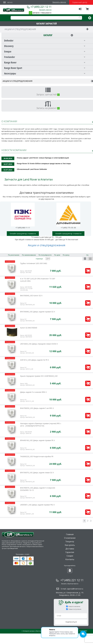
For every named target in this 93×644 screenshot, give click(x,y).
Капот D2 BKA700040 (29, 328)
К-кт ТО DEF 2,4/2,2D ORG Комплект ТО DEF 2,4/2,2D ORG (38, 280)
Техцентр (70, 541)
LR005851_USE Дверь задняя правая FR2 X (37, 505)
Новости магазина (74, 606)
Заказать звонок (59, 2)
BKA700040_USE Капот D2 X (31, 296)
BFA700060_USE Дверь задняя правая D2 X (38, 312)
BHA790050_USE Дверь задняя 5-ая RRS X (37, 408)
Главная (70, 534)
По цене (57, 255)
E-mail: (72, 589)
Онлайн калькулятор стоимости (23, 234)
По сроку (66, 255)
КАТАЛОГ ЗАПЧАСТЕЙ (47, 24)
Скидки (70, 556)
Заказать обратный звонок (70, 584)
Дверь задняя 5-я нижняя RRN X (33, 392)
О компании (70, 538)
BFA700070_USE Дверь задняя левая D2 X (37, 473)
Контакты (70, 559)
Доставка (70, 549)
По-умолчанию (14, 255)
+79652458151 (46, 13)
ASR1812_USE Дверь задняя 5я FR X (35, 360)
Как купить (70, 545)
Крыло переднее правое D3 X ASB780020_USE (39, 376)
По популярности (45, 255)
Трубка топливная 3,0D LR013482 (34, 263)
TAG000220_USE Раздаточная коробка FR (37, 456)
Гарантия (70, 552)
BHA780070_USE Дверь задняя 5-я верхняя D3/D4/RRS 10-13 (38, 489)
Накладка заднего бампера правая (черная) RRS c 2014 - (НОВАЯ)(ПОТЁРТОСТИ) (41, 425)
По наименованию (29, 255)
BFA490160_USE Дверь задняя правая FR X (37, 440)
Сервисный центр (80, 2)
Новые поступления (75, 609)
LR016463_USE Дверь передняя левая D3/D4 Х (39, 344)
